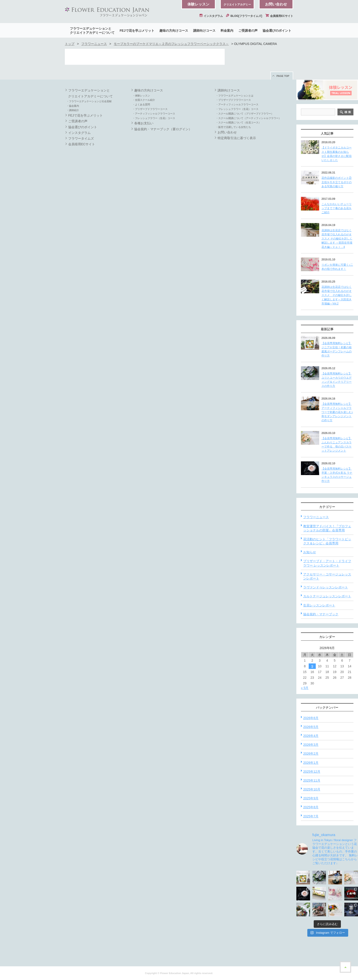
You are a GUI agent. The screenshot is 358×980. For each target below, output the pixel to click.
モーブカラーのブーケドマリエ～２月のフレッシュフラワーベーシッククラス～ (171, 44)
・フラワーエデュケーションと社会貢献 (89, 101)
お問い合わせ (276, 4)
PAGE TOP (283, 76)
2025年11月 (312, 780)
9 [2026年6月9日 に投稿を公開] (312, 666)
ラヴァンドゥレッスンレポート (326, 587)
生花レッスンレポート (319, 605)
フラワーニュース (94, 44)
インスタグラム (211, 16)
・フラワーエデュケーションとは (235, 96)
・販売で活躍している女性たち (233, 127)
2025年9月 (311, 798)
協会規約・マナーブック (321, 614)
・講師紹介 (73, 110)
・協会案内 (73, 106)
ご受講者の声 (248, 31)
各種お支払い (144, 123)
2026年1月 (311, 763)
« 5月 (305, 688)
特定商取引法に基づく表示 (237, 138)
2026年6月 (311, 718)
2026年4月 (311, 736)
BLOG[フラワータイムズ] (244, 16)
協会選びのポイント (277, 31)
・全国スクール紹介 (144, 100)
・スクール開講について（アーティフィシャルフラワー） (248, 118)
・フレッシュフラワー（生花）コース (154, 118)
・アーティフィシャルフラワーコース (154, 114)
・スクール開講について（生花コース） (238, 122)
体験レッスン (198, 4)
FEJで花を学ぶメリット (137, 31)
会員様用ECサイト (279, 16)
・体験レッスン (141, 96)
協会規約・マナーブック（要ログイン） (163, 129)
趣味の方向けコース (174, 31)
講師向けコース (204, 31)
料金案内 (227, 31)
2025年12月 (312, 772)
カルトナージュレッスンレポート (327, 596)
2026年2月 (311, 754)
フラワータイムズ (81, 138)
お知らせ (310, 552)
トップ (70, 44)
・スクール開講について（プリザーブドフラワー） (245, 114)
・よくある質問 (141, 104)
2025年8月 (311, 807)
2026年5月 (311, 727)
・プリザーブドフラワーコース (150, 109)
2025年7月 (311, 816)
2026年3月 (311, 745)
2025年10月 (312, 789)
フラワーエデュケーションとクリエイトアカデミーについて (92, 31)
